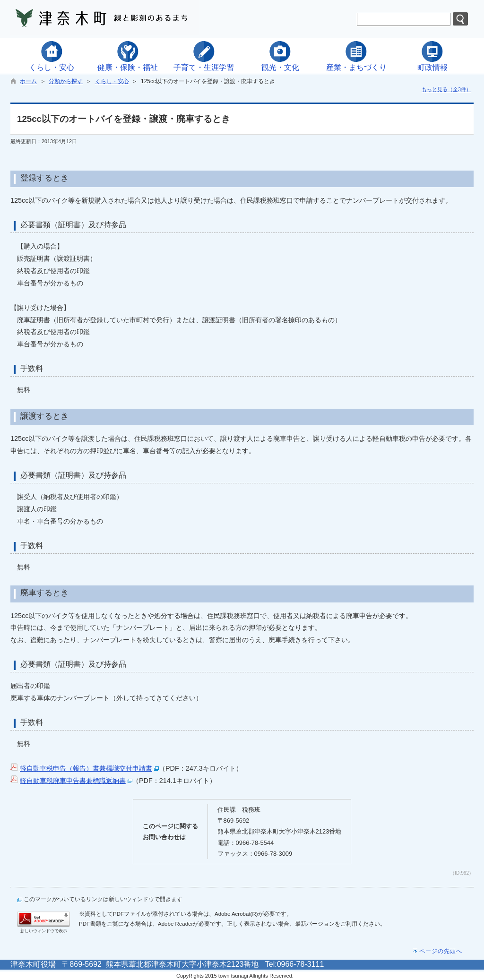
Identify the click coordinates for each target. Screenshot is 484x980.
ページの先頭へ (441, 951)
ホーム (28, 81)
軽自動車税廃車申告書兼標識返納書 (73, 781)
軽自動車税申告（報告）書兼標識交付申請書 (86, 768)
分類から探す (66, 81)
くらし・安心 (112, 81)
